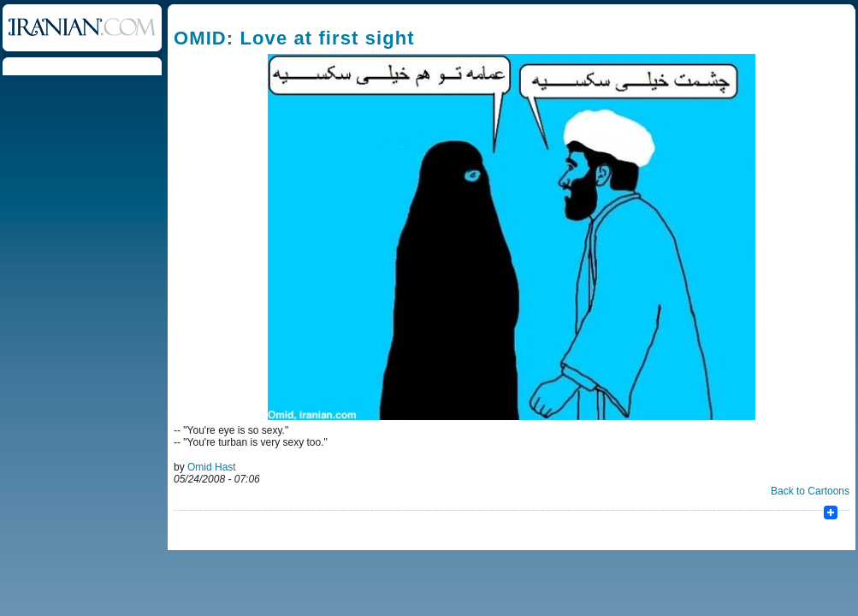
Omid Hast (212, 467)
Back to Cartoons (810, 491)
